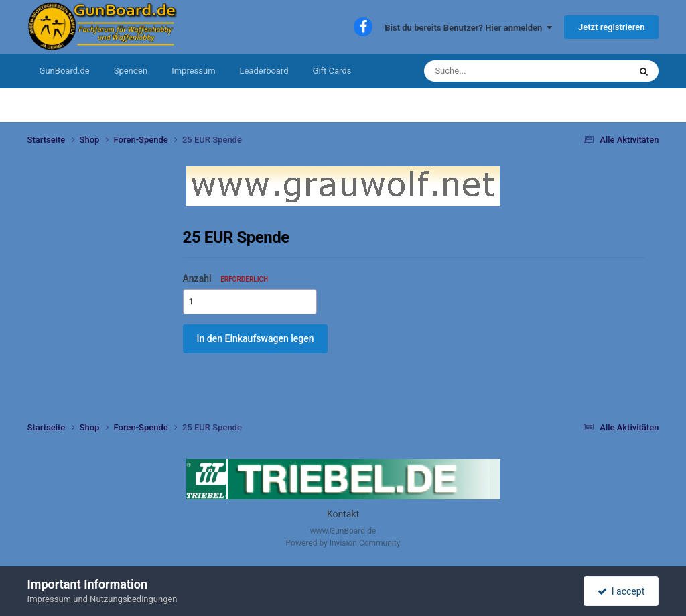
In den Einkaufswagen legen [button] (256, 338)
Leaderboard (264, 71)
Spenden (131, 71)
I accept (621, 591)
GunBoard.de (65, 71)
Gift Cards (332, 71)
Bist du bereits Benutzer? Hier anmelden (468, 28)
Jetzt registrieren (611, 27)
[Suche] (491, 71)
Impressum (193, 71)
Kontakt (343, 514)
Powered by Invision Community (343, 543)
